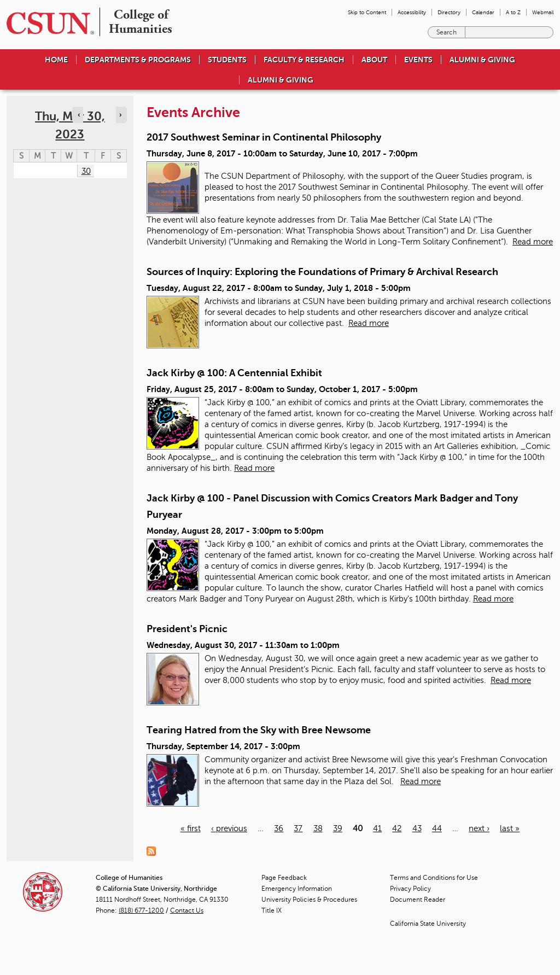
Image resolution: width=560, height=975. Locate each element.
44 (437, 828)
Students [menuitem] (227, 60)
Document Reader (418, 900)
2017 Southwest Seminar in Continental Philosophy (264, 137)
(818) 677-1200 (141, 910)
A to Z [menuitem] (513, 12)
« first (191, 828)
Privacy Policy (410, 889)
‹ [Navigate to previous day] (79, 115)
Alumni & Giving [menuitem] (482, 60)
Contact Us (187, 910)
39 (338, 828)
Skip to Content (367, 12)
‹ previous (229, 828)
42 (397, 828)
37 (298, 828)
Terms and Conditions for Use (434, 878)
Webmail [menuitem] (543, 12)
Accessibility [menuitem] (412, 12)
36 (279, 828)
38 (318, 828)
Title (272, 910)
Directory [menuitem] (449, 12)
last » (510, 828)
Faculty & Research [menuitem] (304, 60)
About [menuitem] (374, 60)
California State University (428, 924)
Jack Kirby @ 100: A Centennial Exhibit (234, 373)
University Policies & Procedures (309, 900)
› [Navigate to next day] (120, 115)
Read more (533, 242)
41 (377, 828)
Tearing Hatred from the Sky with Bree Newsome (259, 730)
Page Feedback (284, 878)
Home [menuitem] (56, 60)
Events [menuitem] (418, 60)
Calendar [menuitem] (483, 12)
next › (479, 828)
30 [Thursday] (86, 171)
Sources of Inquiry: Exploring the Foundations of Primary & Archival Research (322, 272)
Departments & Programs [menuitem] (138, 60)
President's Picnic (187, 629)
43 (417, 828)
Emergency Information (297, 889)
